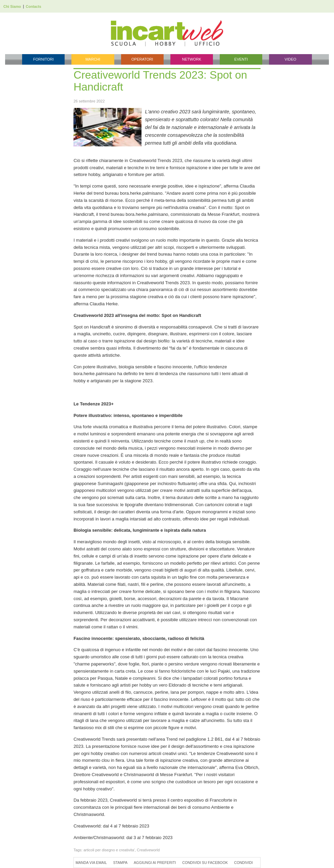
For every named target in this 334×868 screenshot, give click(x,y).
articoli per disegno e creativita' (109, 850)
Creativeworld (148, 850)
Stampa (120, 863)
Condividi (243, 863)
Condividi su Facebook (205, 863)
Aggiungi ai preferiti (155, 863)
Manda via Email (91, 863)
